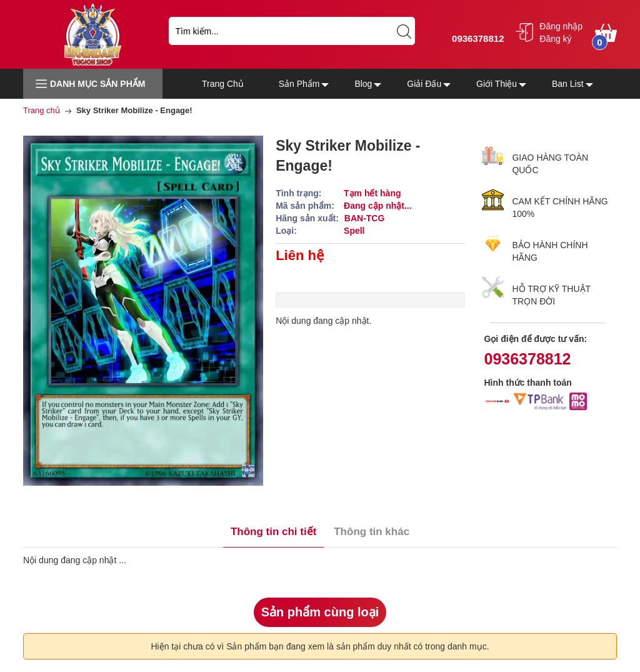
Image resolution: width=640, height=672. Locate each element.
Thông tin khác (372, 532)
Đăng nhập (561, 26)
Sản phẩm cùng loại (320, 612)
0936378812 (477, 38)
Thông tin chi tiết (273, 532)
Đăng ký (555, 39)
